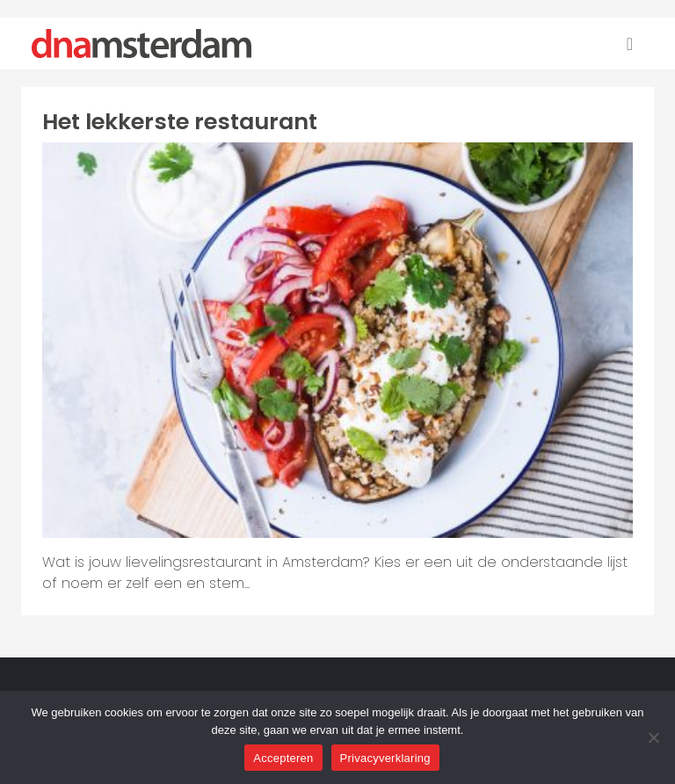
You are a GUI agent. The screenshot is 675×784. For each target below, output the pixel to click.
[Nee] (653, 737)
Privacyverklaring (385, 758)
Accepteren (283, 758)
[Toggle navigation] (630, 44)
